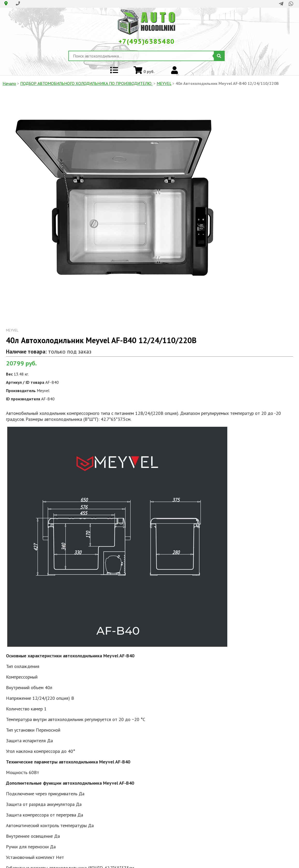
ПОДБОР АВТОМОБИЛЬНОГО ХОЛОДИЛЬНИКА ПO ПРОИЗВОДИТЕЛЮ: (86, 83)
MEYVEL (164, 83)
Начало (9, 83)
